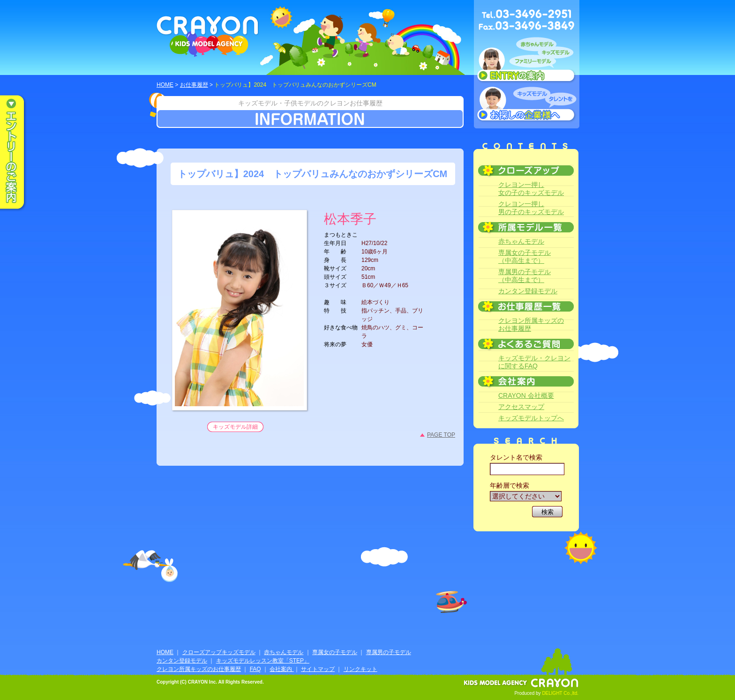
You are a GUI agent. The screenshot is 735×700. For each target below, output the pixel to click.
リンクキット (360, 669)
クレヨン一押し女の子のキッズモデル (531, 189)
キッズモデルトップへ (531, 418)
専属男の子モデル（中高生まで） (525, 276)
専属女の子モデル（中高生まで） (525, 257)
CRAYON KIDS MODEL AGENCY (208, 36)
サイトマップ (318, 669)
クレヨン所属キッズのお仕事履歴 (531, 324)
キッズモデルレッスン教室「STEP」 (263, 661)
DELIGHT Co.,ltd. (560, 693)
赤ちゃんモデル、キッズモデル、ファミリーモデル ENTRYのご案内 (527, 62)
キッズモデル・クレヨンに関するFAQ (534, 362)
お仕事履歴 (194, 85)
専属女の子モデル (335, 652)
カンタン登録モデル (528, 291)
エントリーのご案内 (19, 153)
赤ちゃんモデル (521, 241)
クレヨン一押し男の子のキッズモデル (531, 208)
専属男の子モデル (389, 652)
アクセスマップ (521, 407)
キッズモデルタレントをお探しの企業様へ (527, 105)
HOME (165, 85)
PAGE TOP (441, 435)
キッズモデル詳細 (235, 427)
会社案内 (281, 669)
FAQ (255, 669)
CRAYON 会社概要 (526, 395)
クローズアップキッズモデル (219, 652)
